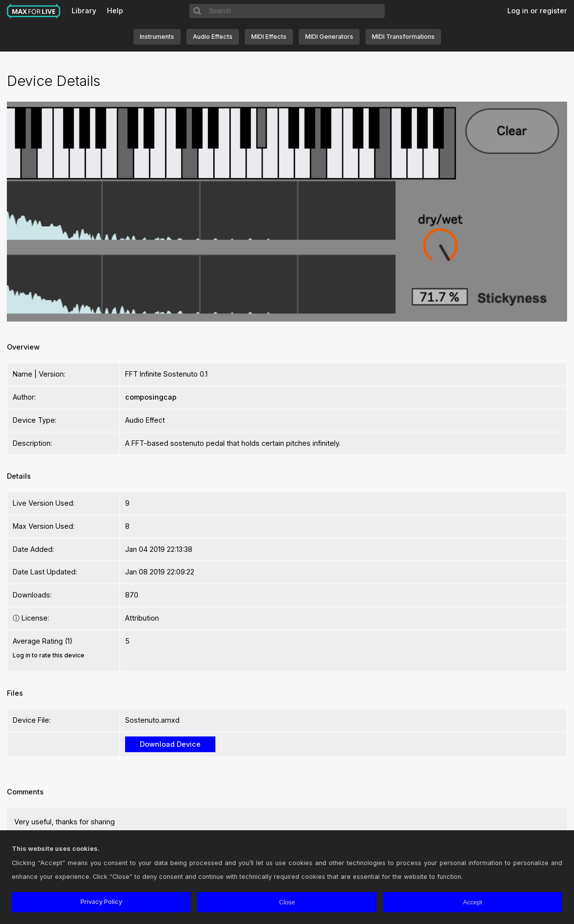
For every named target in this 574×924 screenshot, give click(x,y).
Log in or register (537, 11)
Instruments (157, 37)
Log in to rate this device (49, 655)
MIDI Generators (329, 37)
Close (287, 902)
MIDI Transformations (403, 37)
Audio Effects (213, 37)
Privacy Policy (101, 902)
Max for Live (34, 11)
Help (115, 11)
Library (84, 11)
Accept (473, 902)
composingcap (151, 397)
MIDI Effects (269, 37)
